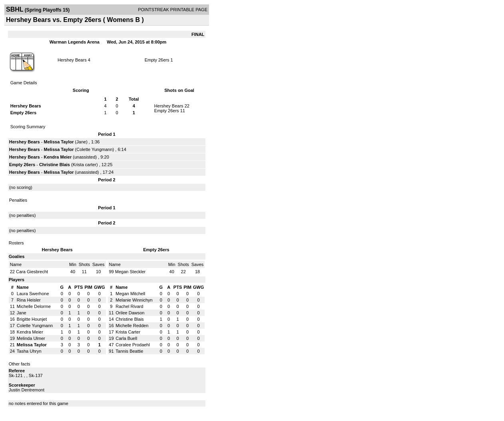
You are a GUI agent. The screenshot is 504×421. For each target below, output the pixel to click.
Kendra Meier (58, 157)
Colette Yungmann (94, 149)
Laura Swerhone (33, 294)
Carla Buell (126, 338)
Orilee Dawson (130, 313)
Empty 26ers (157, 60)
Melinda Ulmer (31, 338)
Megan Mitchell (130, 294)
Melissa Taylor (59, 142)
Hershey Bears (72, 60)
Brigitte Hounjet (32, 319)
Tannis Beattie (129, 351)
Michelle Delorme (34, 306)
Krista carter (85, 165)
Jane (81, 142)
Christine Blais (55, 165)
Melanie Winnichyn (134, 300)
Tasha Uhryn (29, 351)
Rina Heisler (29, 300)
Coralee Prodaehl (133, 345)
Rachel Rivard (129, 306)
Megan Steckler (130, 272)
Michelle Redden (132, 326)
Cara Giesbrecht (32, 272)
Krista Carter (128, 332)
